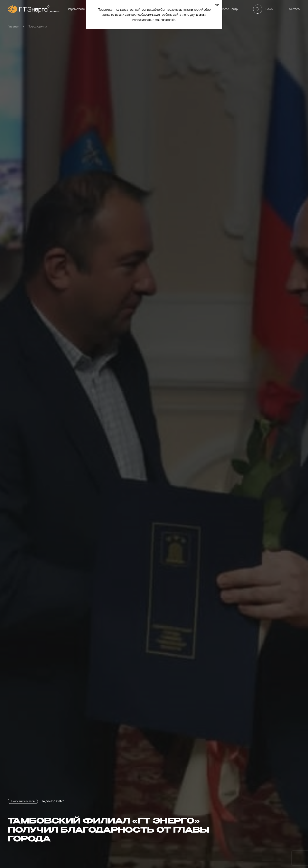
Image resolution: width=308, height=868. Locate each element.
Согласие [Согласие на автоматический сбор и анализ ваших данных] (167, 9)
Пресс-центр (37, 26)
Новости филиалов (23, 801)
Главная (14, 26)
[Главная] (28, 9)
